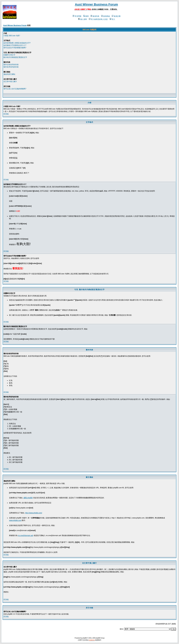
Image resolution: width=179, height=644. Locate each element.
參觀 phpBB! (28, 498)
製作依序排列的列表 (11, 67)
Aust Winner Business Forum (96, 4)
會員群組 (106, 16)
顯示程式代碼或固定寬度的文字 (15, 57)
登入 (112, 19)
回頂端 (6, 114)
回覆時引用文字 (9, 55)
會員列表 (95, 16)
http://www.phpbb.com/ (34, 513)
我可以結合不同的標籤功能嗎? (15, 48)
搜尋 (86, 16)
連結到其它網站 (9, 74)
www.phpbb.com (15, 520)
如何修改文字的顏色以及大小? (15, 45)
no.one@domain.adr (26, 536)
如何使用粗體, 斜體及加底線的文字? (17, 43)
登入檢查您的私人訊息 (98, 19)
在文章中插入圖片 (10, 82)
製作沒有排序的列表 (11, 65)
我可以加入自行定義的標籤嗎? (15, 89)
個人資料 (83, 19)
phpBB (85, 638)
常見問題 (77, 16)
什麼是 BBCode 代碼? (12, 36)
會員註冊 (116, 16)
